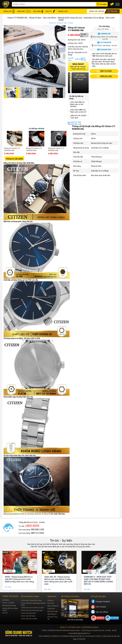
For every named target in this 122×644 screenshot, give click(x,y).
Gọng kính (51, 609)
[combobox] (104, 29)
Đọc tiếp (8, 587)
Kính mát (51, 603)
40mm (93, 134)
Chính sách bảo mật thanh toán (32, 610)
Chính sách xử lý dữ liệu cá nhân (32, 608)
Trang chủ (52, 23)
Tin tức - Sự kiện (61, 540)
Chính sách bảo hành (28, 613)
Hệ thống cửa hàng (9, 605)
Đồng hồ (51, 600)
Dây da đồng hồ (53, 606)
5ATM (93, 138)
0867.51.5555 (37, 533)
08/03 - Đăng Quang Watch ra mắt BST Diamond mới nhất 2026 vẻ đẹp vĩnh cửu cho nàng (19, 579)
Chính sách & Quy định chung (31, 600)
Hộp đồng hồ (52, 614)
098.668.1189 (37, 530)
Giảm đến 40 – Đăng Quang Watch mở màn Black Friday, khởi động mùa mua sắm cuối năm (58, 580)
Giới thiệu (6, 600)
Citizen (71, 23)
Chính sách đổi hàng (28, 616)
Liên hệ (5, 613)
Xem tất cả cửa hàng (75, 620)
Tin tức (10, 571)
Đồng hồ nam (62, 23)
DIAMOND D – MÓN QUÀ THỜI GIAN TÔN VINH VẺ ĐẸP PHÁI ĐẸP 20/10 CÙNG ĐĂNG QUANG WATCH (98, 580)
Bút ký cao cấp (53, 611)
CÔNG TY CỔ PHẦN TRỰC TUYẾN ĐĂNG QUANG (79, 627)
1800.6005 (78, 59)
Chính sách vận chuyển (29, 619)
